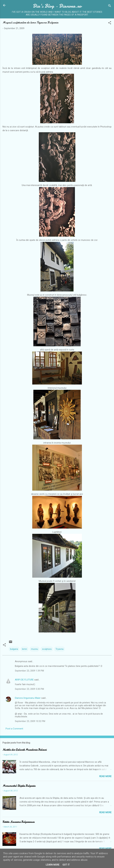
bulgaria (14, 649)
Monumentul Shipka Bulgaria (19, 786)
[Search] (110, 6)
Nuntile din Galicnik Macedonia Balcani (25, 750)
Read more (105, 776)
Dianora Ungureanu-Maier (28, 698)
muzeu (35, 649)
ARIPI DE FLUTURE (24, 680)
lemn (25, 649)
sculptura (47, 649)
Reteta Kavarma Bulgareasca (18, 822)
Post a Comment (14, 729)
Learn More (53, 865)
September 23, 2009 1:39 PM (29, 671)
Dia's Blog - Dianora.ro (57, 6)
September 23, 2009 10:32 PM (30, 721)
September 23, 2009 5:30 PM (29, 689)
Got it (66, 865)
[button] (110, 23)
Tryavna (59, 649)
